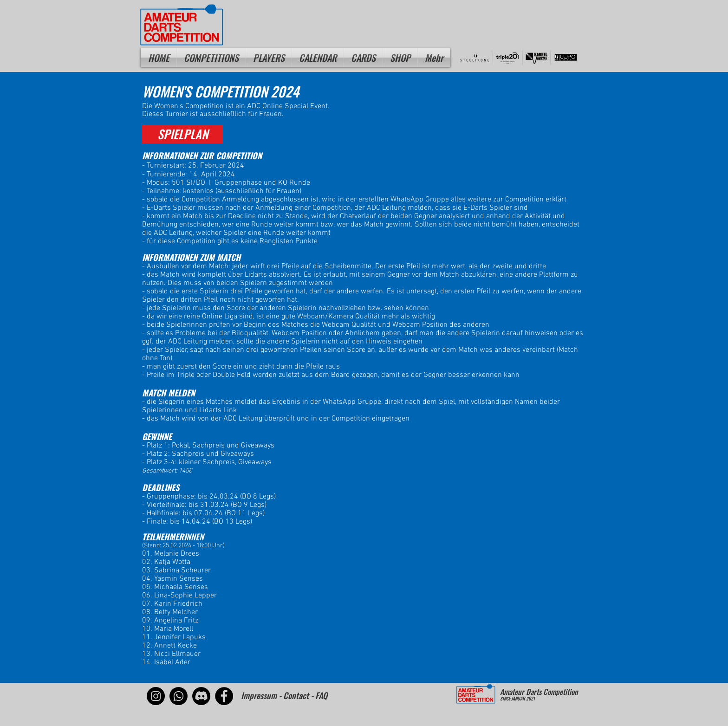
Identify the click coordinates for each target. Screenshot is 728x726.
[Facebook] (224, 696)
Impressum (259, 695)
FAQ (321, 695)
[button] (269, 58)
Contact (296, 695)
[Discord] (201, 696)
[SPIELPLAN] (182, 134)
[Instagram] (156, 696)
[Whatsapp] (179, 696)
